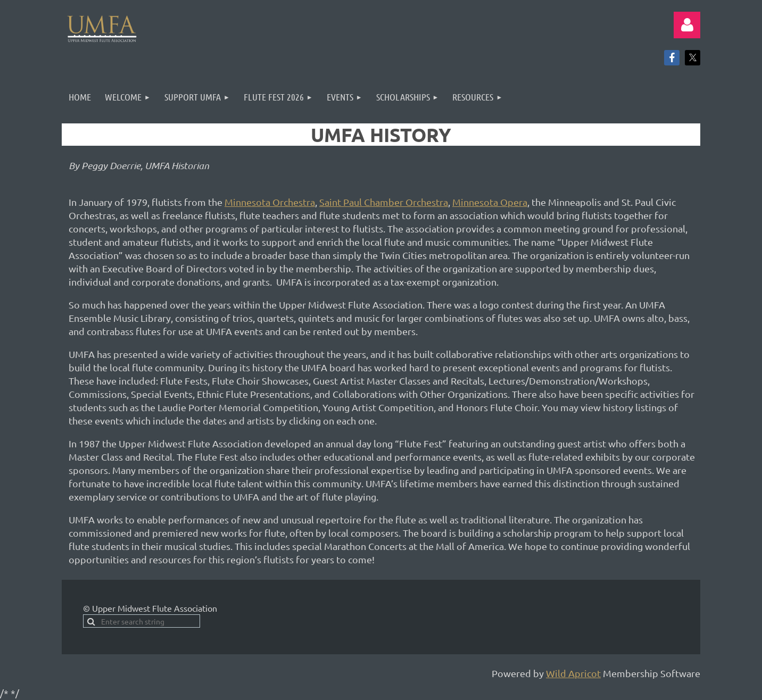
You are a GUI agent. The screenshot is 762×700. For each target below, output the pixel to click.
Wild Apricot (573, 673)
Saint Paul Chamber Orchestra (384, 202)
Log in (687, 25)
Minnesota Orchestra (270, 202)
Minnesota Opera (490, 202)
